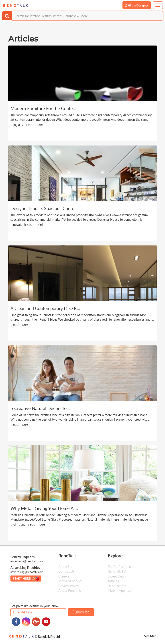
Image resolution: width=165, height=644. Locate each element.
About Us (65, 567)
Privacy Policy (69, 586)
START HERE (26, 579)
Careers (64, 576)
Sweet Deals (117, 576)
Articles (113, 581)
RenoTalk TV (117, 571)
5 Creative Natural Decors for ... (42, 408)
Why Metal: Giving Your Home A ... (44, 508)
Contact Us (66, 571)
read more (35, 124)
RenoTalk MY (117, 586)
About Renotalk (70, 590)
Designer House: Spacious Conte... (44, 208)
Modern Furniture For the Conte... (43, 108)
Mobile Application (122, 590)
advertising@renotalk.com (27, 572)
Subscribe (81, 612)
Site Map (150, 636)
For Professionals (120, 567)
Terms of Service (70, 581)
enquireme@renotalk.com (27, 561)
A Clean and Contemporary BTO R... (45, 308)
